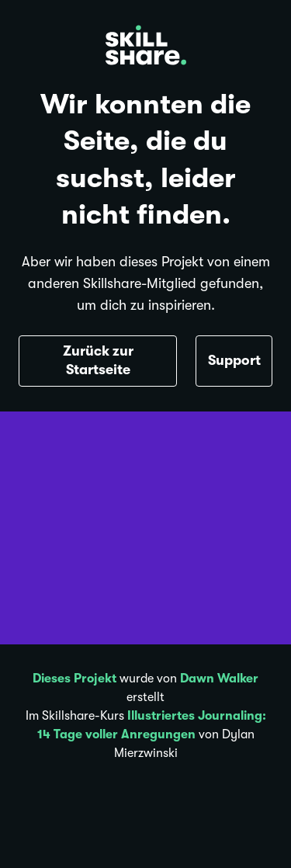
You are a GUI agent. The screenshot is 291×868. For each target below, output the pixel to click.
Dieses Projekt (74, 679)
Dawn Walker (219, 679)
